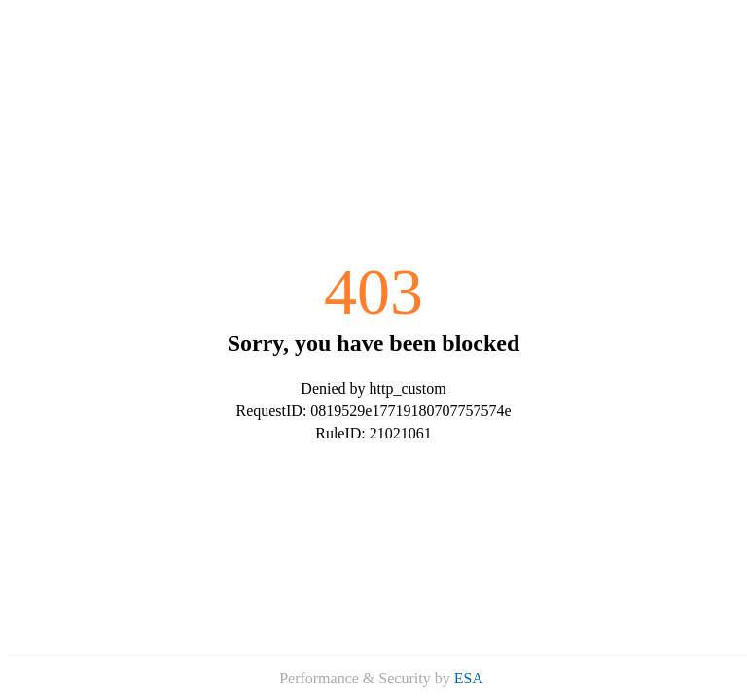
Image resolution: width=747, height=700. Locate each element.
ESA (469, 678)
